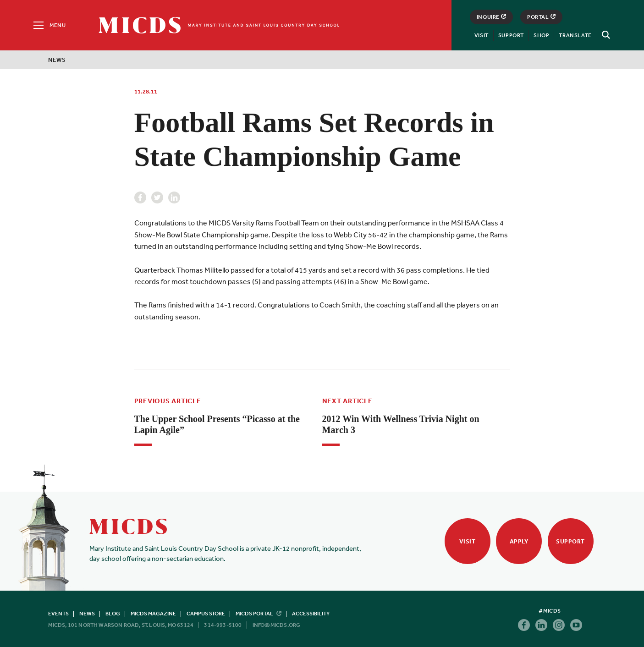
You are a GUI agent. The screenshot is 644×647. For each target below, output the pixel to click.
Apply (519, 541)
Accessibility (311, 614)
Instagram (559, 625)
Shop (541, 35)
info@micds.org (277, 625)
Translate (575, 35)
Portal (541, 17)
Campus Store (206, 614)
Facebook (140, 197)
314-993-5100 (223, 625)
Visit (482, 35)
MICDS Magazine (153, 614)
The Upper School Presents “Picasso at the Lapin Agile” (217, 424)
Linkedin (174, 197)
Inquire (491, 17)
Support (511, 35)
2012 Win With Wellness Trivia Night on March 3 (401, 424)
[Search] (605, 35)
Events (58, 614)
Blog (113, 614)
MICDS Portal (259, 614)
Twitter (157, 197)
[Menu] (49, 25)
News (57, 60)
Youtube (576, 625)
